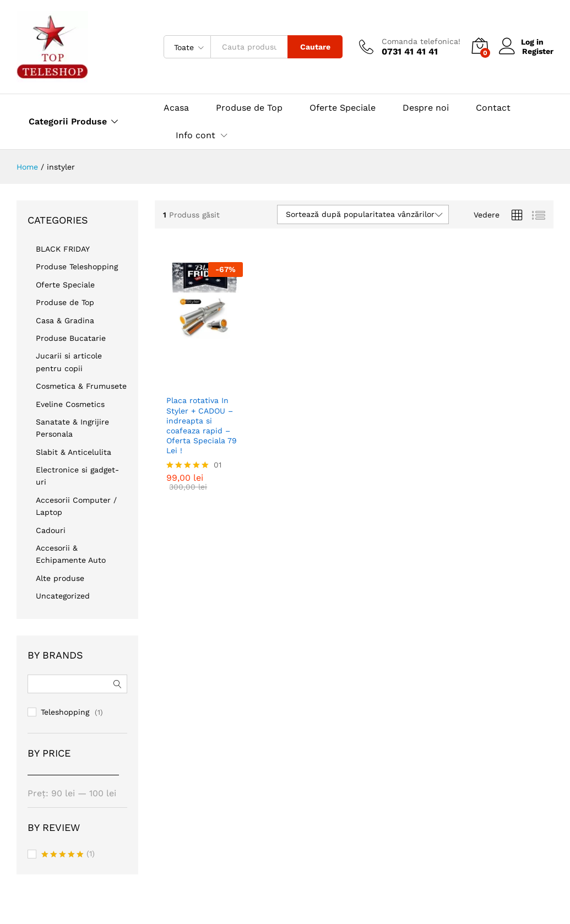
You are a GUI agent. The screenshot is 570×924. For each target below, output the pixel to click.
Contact (493, 108)
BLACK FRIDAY (63, 249)
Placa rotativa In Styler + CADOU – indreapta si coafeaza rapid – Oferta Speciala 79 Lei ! (202, 418)
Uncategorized (63, 596)
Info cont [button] (196, 135)
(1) (68, 855)
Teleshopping (65, 712)
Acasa (176, 108)
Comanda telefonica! (421, 41)
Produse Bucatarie (71, 338)
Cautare (315, 47)
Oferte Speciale (343, 108)
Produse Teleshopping (77, 267)
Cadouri (51, 530)
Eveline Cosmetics (70, 404)
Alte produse (60, 578)
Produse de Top (249, 108)
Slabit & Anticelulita (74, 452)
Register (538, 51)
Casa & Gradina (65, 320)
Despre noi (426, 108)
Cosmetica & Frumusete (81, 386)
